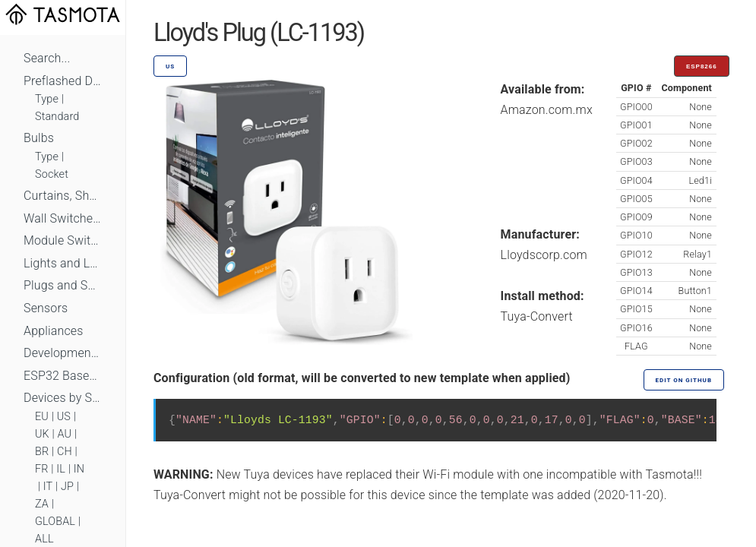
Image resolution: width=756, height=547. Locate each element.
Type (47, 99)
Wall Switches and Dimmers (63, 218)
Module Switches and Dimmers (63, 240)
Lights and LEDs (63, 263)
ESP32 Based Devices (63, 376)
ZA (42, 504)
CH (65, 452)
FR (42, 469)
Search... (47, 58)
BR (42, 452)
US (64, 417)
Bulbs (39, 138)
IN (79, 469)
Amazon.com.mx (547, 110)
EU (42, 417)
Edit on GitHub (684, 380)
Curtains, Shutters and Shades (63, 196)
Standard (57, 117)
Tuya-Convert (537, 316)
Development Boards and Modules (63, 353)
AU (65, 434)
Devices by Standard (63, 398)
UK (42, 434)
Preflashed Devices (63, 81)
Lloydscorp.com (544, 255)
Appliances (54, 331)
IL (61, 469)
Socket (52, 174)
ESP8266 (702, 66)
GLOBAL (55, 522)
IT (48, 487)
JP (67, 487)
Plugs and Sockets (63, 285)
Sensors (46, 308)
